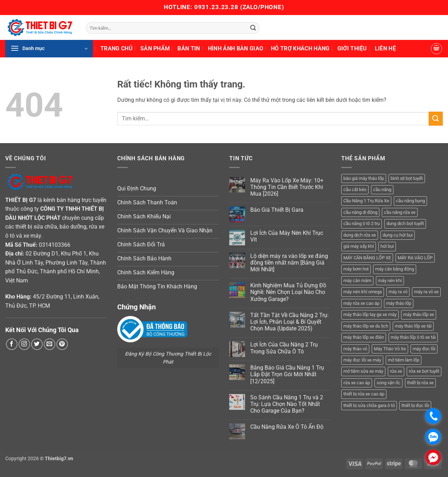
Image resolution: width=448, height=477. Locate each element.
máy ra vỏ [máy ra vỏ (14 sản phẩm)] (398, 292)
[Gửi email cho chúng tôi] (50, 344)
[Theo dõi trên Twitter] (37, 344)
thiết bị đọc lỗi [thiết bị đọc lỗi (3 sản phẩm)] (415, 405)
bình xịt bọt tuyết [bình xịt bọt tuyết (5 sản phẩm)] (407, 178)
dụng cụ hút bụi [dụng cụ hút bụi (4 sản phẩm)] (398, 235)
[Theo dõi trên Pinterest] (62, 344)
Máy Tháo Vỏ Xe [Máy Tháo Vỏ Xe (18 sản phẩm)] (390, 349)
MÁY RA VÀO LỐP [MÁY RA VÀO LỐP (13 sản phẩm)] (415, 258)
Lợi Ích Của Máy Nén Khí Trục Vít (287, 236)
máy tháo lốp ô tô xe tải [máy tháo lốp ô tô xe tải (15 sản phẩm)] (413, 337)
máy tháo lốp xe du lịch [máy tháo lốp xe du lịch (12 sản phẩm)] (366, 326)
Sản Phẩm (155, 48)
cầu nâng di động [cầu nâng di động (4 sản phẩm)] (360, 212)
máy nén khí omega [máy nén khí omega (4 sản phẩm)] (363, 292)
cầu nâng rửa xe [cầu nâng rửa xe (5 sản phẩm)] (400, 212)
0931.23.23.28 (217, 7)
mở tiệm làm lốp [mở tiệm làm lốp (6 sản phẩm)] (404, 360)
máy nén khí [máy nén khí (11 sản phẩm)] (390, 280)
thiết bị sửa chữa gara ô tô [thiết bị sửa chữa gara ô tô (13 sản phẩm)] (369, 405)
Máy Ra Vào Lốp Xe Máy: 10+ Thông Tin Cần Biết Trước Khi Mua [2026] (287, 187)
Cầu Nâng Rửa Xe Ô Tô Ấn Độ (287, 427)
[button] (49, 49)
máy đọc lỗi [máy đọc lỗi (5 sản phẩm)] (424, 349)
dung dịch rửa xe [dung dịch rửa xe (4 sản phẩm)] (360, 235)
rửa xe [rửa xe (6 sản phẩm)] (396, 371)
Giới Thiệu (352, 48)
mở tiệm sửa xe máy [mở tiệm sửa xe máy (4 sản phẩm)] (363, 371)
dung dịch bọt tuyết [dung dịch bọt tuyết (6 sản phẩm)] (405, 223)
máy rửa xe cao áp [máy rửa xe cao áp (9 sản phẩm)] (361, 303)
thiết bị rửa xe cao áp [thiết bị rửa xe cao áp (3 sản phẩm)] (364, 394)
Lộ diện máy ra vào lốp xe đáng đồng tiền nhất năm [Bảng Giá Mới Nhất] (289, 263)
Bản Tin (189, 48)
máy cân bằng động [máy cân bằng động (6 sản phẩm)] (395, 269)
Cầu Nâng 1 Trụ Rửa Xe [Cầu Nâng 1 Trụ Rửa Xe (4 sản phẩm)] (366, 201)
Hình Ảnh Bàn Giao (236, 48)
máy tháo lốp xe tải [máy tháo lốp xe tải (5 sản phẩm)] (413, 326)
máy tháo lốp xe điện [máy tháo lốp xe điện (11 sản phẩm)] (364, 337)
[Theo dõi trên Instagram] (24, 344)
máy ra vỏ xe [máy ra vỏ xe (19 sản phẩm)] (426, 292)
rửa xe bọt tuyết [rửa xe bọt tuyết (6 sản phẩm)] (424, 371)
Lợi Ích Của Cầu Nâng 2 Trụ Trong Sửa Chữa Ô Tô (284, 348)
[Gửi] (253, 28)
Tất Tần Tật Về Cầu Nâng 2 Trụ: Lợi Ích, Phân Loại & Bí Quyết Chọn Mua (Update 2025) (289, 322)
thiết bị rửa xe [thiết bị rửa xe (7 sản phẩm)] (420, 383)
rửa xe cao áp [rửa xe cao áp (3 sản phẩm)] (357, 383)
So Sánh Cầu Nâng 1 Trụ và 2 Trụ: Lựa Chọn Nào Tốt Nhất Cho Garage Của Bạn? (287, 404)
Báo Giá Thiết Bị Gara (277, 210)
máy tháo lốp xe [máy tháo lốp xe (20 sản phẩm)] (419, 314)
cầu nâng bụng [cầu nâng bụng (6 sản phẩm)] (410, 201)
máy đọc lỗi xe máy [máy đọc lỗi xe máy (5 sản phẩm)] (362, 360)
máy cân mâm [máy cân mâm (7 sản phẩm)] (357, 280)
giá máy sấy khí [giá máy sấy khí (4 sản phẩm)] (359, 246)
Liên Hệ (385, 48)
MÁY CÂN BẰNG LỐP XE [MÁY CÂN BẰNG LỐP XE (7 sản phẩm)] (367, 258)
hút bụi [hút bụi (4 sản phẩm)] (387, 246)
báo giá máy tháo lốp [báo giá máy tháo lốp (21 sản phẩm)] (364, 178)
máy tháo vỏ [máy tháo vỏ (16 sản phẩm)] (355, 349)
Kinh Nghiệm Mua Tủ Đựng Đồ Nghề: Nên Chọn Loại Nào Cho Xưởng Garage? (288, 292)
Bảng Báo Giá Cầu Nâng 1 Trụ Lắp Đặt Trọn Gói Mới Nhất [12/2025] (287, 374)
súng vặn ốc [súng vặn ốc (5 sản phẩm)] (388, 383)
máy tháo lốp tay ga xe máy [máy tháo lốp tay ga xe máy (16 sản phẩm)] (370, 314)
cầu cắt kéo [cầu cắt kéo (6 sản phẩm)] (355, 190)
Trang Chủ (117, 48)
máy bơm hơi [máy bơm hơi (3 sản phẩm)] (356, 269)
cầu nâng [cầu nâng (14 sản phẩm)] (382, 190)
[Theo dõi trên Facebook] (12, 344)
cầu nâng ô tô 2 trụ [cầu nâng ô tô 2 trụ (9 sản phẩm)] (362, 223)
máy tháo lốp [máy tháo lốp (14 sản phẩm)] (399, 303)
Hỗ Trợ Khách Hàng (300, 48)
